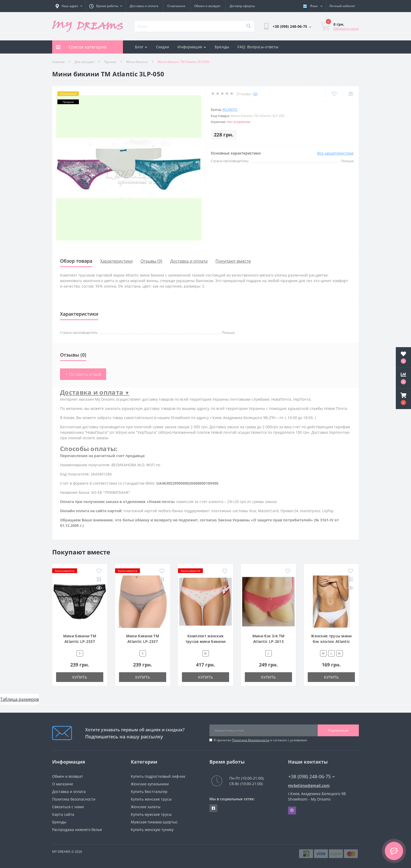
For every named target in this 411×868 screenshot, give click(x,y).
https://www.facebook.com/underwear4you (213, 808)
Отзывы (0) (151, 261)
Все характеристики (335, 153)
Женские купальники (150, 784)
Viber (292, 811)
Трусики (110, 62)
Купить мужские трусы (151, 814)
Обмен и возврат (207, 6)
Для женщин (84, 62)
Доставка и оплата (144, 6)
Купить (80, 677)
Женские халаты (146, 807)
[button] (403, 399)
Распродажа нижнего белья (77, 830)
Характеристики (116, 261)
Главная (58, 62)
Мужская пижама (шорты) (154, 822)
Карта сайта (63, 814)
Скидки (163, 47)
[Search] (248, 26)
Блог (141, 47)
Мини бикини (137, 62)
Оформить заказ (346, 28)
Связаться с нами (68, 807)
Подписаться (338, 730)
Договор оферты (242, 6)
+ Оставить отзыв (83, 374)
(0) (255, 94)
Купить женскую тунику (152, 830)
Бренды (222, 47)
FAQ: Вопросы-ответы (258, 47)
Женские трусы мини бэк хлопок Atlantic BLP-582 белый (331, 641)
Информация (192, 47)
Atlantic (230, 109)
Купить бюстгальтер (149, 792)
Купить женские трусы (151, 799)
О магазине (176, 6)
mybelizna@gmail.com (309, 785)
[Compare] (351, 94)
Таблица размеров (20, 699)
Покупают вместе (233, 261)
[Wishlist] (334, 94)
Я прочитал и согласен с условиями (260, 740)
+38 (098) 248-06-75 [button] (312, 777)
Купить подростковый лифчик (158, 776)
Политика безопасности (251, 740)
